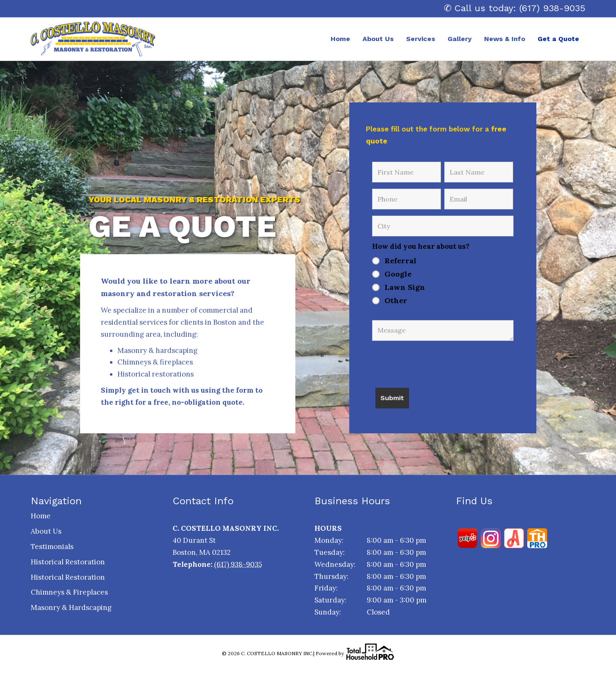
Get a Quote (558, 39)
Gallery (460, 39)
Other (396, 301)
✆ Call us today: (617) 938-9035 (515, 8)
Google (398, 274)
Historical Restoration (68, 562)
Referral (401, 261)
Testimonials (52, 547)
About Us (378, 39)
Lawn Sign (405, 287)
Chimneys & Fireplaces (69, 592)
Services (421, 39)
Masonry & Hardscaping (71, 607)
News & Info (505, 39)
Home (340, 39)
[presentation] (435, 361)
